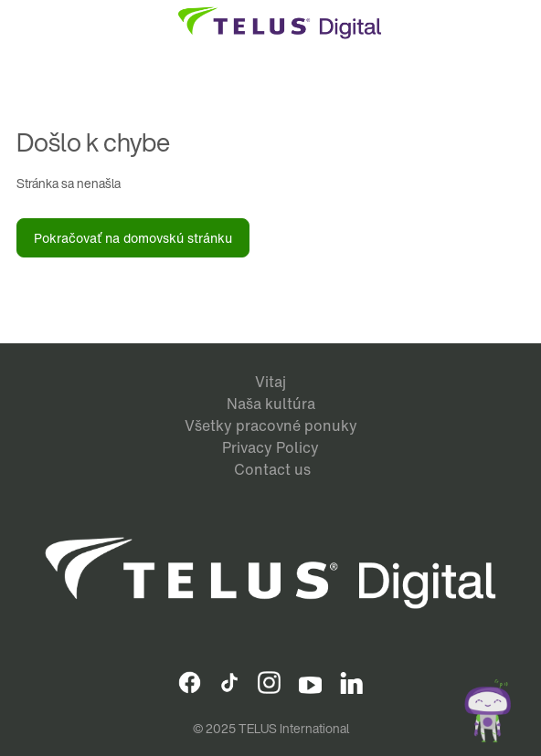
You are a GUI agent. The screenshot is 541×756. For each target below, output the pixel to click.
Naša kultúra (271, 404)
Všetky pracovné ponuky (271, 425)
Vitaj (270, 382)
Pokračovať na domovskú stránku (133, 238)
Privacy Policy (270, 447)
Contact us (272, 469)
